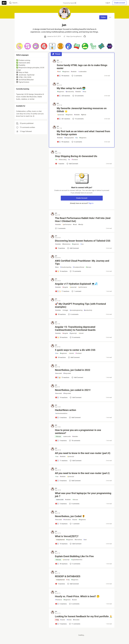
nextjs (81, 225)
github (84, 115)
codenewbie (82, 72)
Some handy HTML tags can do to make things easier (82, 67)
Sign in (91, 203)
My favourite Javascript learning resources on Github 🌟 (82, 110)
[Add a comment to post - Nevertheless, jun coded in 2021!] (61, 397)
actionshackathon (61, 413)
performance (67, 225)
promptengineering (76, 310)
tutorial (81, 333)
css (82, 244)
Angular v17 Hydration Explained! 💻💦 (76, 284)
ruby (68, 580)
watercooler (67, 436)
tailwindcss (66, 244)
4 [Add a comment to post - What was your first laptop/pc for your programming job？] (74, 504)
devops (88, 267)
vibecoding (63, 160)
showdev (76, 620)
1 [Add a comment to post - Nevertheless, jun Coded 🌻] (74, 524)
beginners (66, 72)
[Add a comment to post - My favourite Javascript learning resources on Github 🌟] (63, 119)
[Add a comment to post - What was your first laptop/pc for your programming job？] (61, 504)
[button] (19, 46)
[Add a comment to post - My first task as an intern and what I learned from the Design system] (63, 142)
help (57, 620)
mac (84, 92)
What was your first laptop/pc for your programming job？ (83, 495)
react (75, 225)
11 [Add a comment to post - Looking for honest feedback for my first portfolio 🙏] (74, 624)
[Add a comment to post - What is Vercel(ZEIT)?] (61, 544)
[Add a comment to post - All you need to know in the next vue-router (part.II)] (61, 461)
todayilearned (60, 540)
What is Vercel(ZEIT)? (67, 536)
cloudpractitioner (79, 267)
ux (77, 138)
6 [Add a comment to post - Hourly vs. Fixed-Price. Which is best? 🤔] (74, 604)
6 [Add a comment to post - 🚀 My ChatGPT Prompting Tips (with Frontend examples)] (73, 314)
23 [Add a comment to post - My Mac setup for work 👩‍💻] (78, 96)
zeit (85, 540)
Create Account (82, 198)
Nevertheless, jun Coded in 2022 (73, 370)
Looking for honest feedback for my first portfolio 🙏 (84, 616)
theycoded (67, 373)
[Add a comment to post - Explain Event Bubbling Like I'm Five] (61, 564)
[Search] (10, 3)
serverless (78, 540)
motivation (67, 520)
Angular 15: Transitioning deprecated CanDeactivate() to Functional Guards (75, 328)
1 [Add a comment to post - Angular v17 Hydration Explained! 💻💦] (76, 291)
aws (57, 267)
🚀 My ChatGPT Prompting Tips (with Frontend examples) (80, 305)
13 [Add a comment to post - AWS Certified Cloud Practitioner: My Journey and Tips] (75, 271)
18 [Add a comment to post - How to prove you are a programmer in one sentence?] (74, 441)
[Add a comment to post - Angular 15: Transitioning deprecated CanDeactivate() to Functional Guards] (61, 337)
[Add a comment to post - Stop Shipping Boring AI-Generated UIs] (60, 164)
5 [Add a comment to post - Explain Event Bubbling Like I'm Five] (75, 564)
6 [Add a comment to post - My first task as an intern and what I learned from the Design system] (77, 142)
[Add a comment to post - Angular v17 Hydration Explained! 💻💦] (62, 291)
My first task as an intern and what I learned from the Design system (83, 133)
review (69, 620)
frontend (75, 160)
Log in (108, 3)
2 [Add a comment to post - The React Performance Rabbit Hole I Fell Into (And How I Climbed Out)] (60, 228)
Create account (119, 3)
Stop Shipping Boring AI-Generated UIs (76, 156)
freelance (59, 600)
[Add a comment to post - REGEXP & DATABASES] (60, 584)
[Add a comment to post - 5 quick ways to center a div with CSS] (60, 357)
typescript (73, 333)
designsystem (69, 138)
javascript (61, 115)
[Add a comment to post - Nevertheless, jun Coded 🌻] (61, 524)
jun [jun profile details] (58, 60)
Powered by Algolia (70, 3)
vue (57, 457)
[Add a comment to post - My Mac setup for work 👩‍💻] (63, 96)
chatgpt (65, 310)
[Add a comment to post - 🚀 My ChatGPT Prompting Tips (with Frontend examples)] (60, 314)
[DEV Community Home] (4, 3)
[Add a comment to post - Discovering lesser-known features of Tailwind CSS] (60, 248)
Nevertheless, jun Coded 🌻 (70, 516)
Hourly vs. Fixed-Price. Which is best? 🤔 (77, 596)
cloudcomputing (66, 267)
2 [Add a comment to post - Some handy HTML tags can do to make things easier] (77, 76)
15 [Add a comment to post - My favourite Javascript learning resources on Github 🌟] (78, 119)
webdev (74, 72)
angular (65, 287)
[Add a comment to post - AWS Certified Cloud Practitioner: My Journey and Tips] (61, 271)
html (59, 72)
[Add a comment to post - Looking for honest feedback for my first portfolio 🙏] (61, 624)
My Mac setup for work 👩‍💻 (71, 88)
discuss (58, 436)
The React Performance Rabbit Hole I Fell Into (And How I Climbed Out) (83, 220)
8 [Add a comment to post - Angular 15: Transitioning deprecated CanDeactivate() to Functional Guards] (75, 337)
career (75, 520)
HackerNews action (65, 410)
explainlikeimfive (77, 560)
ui (69, 160)
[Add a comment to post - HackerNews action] (61, 418)
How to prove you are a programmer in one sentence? (78, 432)
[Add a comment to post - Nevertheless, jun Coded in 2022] (62, 377)
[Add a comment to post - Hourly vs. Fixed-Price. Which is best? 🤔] (61, 604)
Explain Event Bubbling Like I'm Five (74, 556)
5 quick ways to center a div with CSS (75, 350)
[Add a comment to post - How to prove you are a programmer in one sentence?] (61, 441)
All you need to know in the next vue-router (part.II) (83, 453)
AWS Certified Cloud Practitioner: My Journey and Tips (82, 262)
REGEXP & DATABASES (68, 576)
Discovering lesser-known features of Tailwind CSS (83, 241)
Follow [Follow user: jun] (103, 17)
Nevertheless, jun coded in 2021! (73, 390)
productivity (70, 92)
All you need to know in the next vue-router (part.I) (82, 473)
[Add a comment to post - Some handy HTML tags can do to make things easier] (63, 76)
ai (56, 160)
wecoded (59, 373)
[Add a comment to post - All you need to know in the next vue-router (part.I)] (61, 481)
